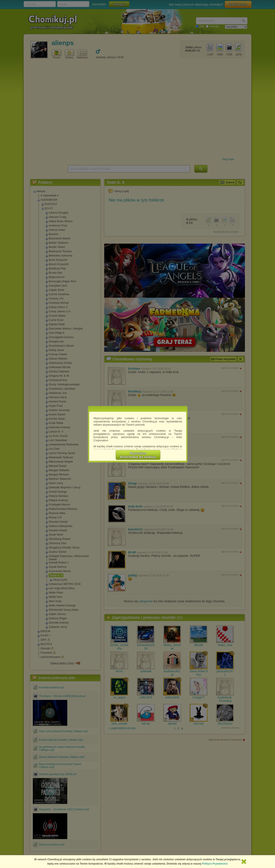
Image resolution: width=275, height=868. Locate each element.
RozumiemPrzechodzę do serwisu (138, 455)
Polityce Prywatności (215, 864)
